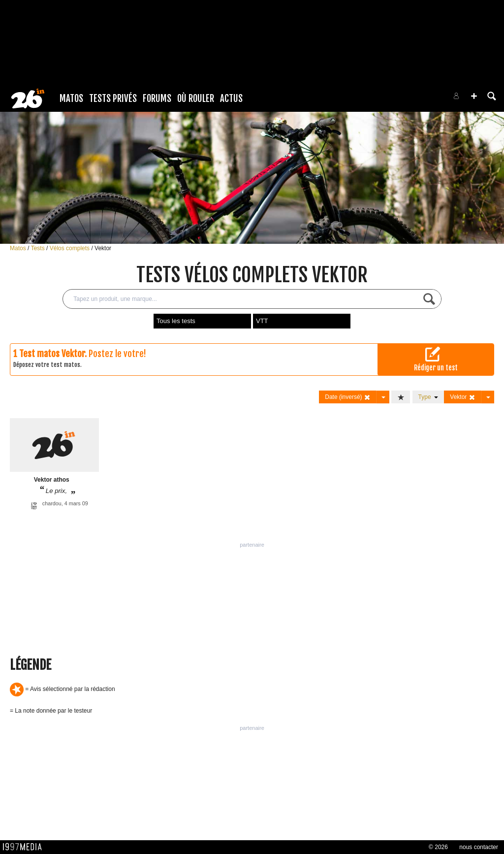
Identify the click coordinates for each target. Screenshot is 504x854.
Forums (157, 99)
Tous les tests (176, 321)
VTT (262, 321)
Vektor (103, 248)
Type (428, 397)
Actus (231, 99)
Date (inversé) (348, 397)
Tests (39, 248)
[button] (474, 96)
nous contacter (479, 847)
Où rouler (196, 99)
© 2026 (438, 847)
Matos (71, 99)
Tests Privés (113, 99)
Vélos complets (71, 248)
